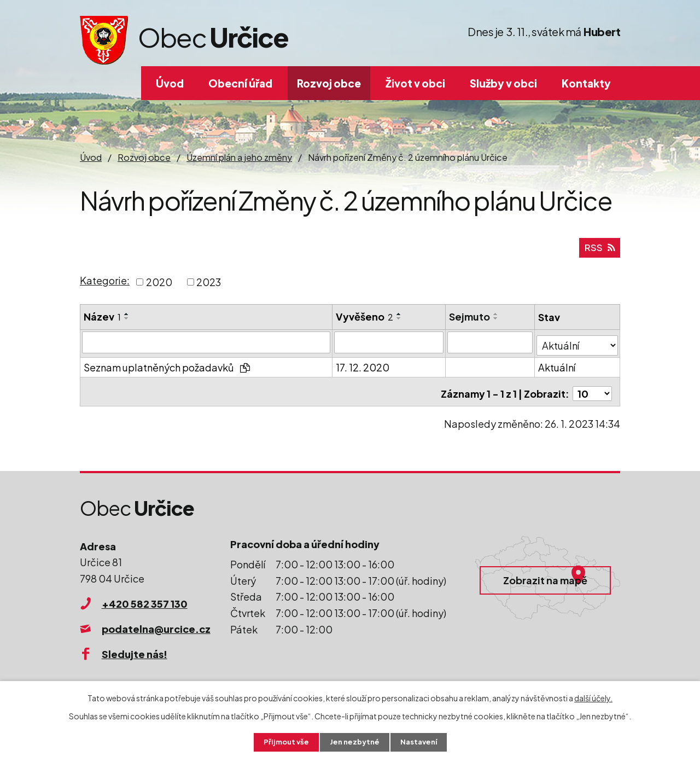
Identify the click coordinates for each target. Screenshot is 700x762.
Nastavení (421, 742)
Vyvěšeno (365, 320)
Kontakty (586, 83)
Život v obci (415, 83)
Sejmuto (470, 320)
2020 (159, 286)
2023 (209, 286)
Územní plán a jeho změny (239, 157)
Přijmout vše (283, 742)
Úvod (170, 83)
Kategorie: (105, 285)
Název (102, 320)
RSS (599, 251)
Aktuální (557, 368)
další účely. (593, 697)
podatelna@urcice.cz (156, 626)
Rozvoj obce (329, 83)
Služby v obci (503, 83)
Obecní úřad (240, 83)
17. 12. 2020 (363, 368)
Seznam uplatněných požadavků (167, 368)
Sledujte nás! (135, 651)
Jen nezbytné (354, 742)
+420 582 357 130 (145, 601)
